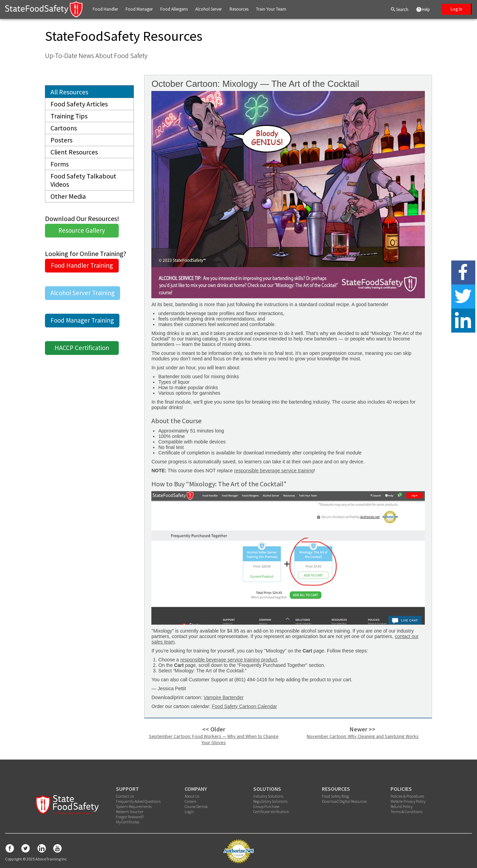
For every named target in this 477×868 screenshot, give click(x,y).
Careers (190, 801)
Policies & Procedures (407, 796)
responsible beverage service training (274, 471)
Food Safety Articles (79, 105)
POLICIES (401, 789)
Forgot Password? (130, 817)
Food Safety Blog (335, 796)
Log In (456, 9)
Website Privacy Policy (408, 801)
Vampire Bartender (223, 697)
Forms (60, 166)
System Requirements (134, 806)
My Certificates (128, 822)
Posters (61, 142)
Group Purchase (266, 806)
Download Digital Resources (344, 801)
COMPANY (196, 789)
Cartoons (64, 129)
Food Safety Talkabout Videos (84, 183)
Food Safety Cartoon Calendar (244, 706)
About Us (192, 796)
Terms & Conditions (406, 812)
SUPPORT (127, 789)
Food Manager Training (82, 324)
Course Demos (196, 806)
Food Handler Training (82, 269)
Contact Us (125, 796)
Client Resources (74, 154)
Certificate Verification (271, 812)
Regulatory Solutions (270, 801)
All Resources (70, 92)
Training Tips (69, 117)
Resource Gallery (82, 234)
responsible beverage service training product (229, 660)
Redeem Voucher (130, 812)
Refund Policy (402, 806)
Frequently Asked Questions (138, 801)
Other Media (68, 200)
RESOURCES (336, 789)
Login (189, 812)
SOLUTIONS (267, 789)
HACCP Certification (82, 351)
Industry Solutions (268, 796)
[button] (105, 9)
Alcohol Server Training (83, 296)
